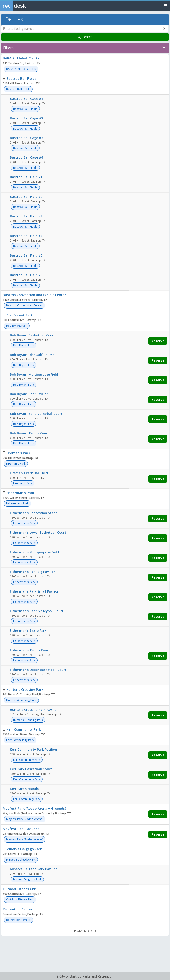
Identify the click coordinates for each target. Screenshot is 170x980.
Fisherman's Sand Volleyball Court (37, 611)
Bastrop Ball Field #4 (26, 236)
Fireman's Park (18, 453)
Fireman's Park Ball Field (29, 473)
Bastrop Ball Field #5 (26, 255)
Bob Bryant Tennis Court (29, 433)
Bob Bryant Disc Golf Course (32, 355)
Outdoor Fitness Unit (20, 889)
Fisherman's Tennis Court (30, 650)
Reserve (158, 341)
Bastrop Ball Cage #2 (26, 118)
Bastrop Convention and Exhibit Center (34, 295)
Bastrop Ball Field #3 (26, 216)
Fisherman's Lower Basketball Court (38, 532)
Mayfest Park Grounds (21, 829)
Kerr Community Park (24, 729)
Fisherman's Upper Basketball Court (38, 670)
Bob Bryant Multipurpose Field (34, 374)
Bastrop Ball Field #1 (26, 177)
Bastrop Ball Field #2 (26, 197)
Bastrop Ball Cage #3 (26, 138)
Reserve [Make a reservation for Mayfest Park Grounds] (158, 834)
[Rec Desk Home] (25, 6)
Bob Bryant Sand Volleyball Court (36, 414)
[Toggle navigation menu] (165, 6)
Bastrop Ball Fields (21, 78)
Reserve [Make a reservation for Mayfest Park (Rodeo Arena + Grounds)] (158, 814)
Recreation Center (18, 909)
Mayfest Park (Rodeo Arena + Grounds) (34, 808)
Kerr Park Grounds (24, 789)
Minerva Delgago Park (24, 849)
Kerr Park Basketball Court (31, 769)
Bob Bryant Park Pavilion (29, 394)
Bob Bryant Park (19, 315)
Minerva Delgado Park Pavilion (34, 869)
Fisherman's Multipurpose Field (34, 552)
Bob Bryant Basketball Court (33, 335)
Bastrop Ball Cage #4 (26, 157)
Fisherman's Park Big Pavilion (33, 572)
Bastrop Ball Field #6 (26, 275)
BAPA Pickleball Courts (21, 58)
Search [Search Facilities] (85, 37)
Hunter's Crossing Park (25, 689)
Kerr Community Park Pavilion (33, 749)
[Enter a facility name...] (85, 29)
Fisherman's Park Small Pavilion (35, 591)
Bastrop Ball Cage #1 (26, 99)
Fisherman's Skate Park (28, 630)
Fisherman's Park (20, 493)
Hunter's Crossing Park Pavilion (34, 710)
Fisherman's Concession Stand (34, 513)
